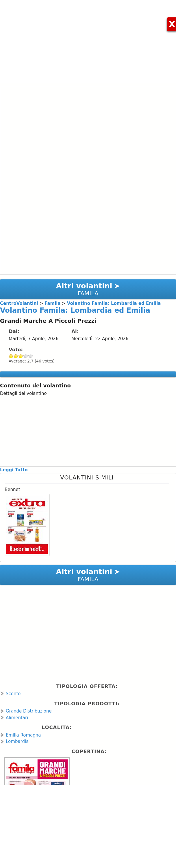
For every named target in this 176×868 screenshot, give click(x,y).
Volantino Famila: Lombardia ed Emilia (75, 310)
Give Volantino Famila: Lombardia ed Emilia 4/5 (26, 356)
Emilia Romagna (23, 735)
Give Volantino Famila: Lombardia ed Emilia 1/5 (11, 356)
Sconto (13, 694)
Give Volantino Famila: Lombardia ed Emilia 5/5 (31, 356)
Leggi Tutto (14, 470)
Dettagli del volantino (23, 393)
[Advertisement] (88, 41)
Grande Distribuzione (29, 711)
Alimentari (17, 718)
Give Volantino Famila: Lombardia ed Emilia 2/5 (16, 356)
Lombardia (17, 741)
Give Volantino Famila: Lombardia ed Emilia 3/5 (21, 356)
